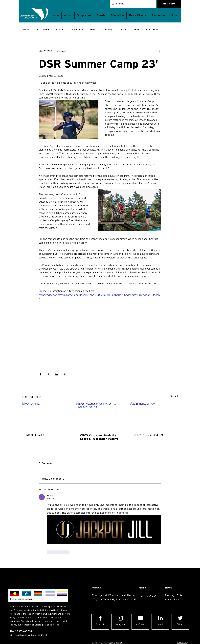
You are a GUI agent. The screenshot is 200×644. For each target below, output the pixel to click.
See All (174, 396)
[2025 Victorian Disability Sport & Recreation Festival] (100, 416)
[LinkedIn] (160, 624)
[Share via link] (65, 374)
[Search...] (133, 4)
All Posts (26, 29)
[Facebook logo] (100, 618)
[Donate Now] (169, 4)
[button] (117, 15)
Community (107, 29)
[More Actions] (159, 497)
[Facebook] (100, 624)
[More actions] (159, 51)
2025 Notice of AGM (148, 435)
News (92, 29)
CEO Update (43, 29)
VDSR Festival (152, 29)
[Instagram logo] (120, 618)
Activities (60, 29)
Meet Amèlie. (36, 435)
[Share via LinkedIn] (57, 374)
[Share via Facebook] (40, 374)
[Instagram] (120, 624)
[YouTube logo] (140, 618)
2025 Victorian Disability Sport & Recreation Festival (100, 437)
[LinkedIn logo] (160, 618)
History (122, 29)
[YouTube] (140, 624)
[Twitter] (180, 624)
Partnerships (77, 29)
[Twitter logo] (180, 618)
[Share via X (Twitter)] (49, 374)
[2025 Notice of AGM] (154, 416)
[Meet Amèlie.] (46, 416)
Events (136, 29)
